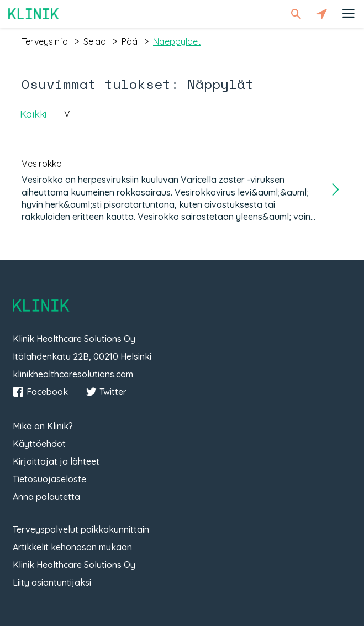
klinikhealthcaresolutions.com (73, 374)
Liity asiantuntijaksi (52, 582)
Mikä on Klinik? (43, 426)
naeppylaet (177, 41)
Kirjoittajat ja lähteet (56, 461)
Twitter (106, 392)
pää (130, 41)
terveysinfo (45, 41)
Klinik (34, 14)
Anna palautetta (46, 497)
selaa (95, 41)
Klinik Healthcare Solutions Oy (74, 565)
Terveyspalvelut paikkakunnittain (81, 529)
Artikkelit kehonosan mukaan (72, 547)
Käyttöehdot (39, 444)
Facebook (40, 392)
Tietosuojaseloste (49, 479)
